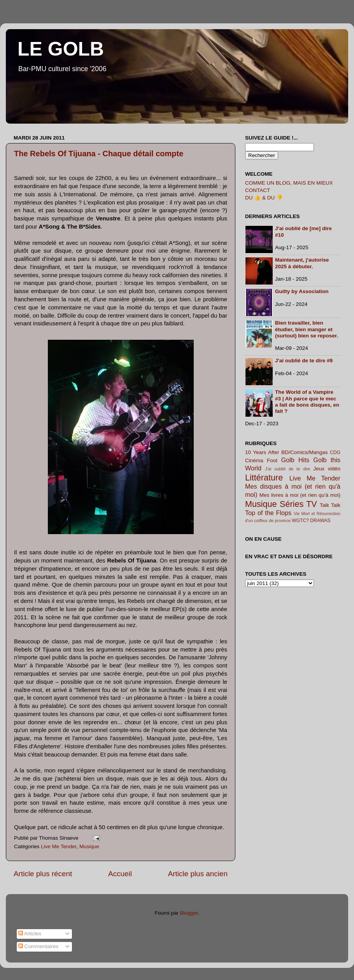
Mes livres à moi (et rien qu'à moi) (300, 495)
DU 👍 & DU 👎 (264, 198)
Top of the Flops (268, 513)
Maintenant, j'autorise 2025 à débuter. (302, 263)
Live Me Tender (59, 846)
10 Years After (262, 452)
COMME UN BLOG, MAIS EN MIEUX (289, 183)
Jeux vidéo (327, 469)
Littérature (264, 478)
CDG (335, 452)
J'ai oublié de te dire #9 (304, 361)
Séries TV (298, 504)
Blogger (189, 913)
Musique (89, 846)
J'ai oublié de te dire (288, 469)
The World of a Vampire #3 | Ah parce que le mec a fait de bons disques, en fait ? (307, 402)
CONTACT (258, 190)
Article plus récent (43, 874)
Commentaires (39, 946)
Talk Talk (330, 505)
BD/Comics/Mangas (304, 452)
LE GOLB (61, 49)
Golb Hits (295, 460)
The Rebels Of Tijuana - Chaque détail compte (99, 154)
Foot (272, 460)
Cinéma (254, 460)
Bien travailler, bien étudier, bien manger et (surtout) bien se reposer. (307, 329)
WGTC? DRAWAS (311, 521)
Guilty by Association (302, 291)
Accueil (120, 874)
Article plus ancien (198, 874)
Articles (30, 934)
